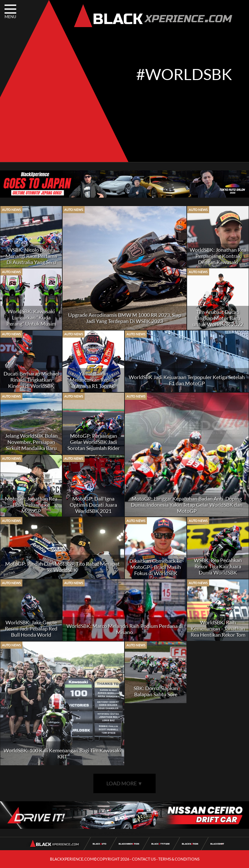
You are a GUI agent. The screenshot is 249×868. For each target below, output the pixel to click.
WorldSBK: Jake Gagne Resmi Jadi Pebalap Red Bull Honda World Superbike (31, 631)
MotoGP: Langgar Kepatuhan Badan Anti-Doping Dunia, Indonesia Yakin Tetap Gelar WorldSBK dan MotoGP (187, 505)
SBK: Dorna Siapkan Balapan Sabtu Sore (156, 691)
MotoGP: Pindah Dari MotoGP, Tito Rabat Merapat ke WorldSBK (62, 567)
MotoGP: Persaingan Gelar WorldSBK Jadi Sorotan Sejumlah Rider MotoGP (94, 445)
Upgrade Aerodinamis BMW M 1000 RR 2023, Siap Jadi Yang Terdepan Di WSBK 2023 (125, 318)
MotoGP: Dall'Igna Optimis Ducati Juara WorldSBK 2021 (93, 505)
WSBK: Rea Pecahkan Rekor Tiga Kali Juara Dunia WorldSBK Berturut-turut (218, 569)
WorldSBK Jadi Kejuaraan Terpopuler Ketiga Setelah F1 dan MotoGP (187, 380)
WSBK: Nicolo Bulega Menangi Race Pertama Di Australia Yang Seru (31, 256)
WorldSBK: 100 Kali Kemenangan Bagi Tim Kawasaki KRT (62, 753)
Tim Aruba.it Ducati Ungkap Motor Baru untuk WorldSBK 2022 (218, 318)
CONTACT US (144, 859)
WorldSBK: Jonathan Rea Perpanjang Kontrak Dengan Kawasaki (218, 256)
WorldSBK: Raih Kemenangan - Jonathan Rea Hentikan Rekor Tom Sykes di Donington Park (218, 631)
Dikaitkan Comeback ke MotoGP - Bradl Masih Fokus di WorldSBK (156, 567)
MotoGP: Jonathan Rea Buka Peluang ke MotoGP (31, 505)
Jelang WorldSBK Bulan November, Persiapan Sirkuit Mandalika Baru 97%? (31, 445)
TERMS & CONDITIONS (179, 859)
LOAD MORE (124, 783)
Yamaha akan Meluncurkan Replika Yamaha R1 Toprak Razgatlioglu (93, 383)
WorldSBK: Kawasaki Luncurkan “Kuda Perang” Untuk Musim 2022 (31, 320)
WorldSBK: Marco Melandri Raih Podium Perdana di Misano (125, 629)
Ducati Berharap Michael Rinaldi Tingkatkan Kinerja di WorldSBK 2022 (31, 383)
